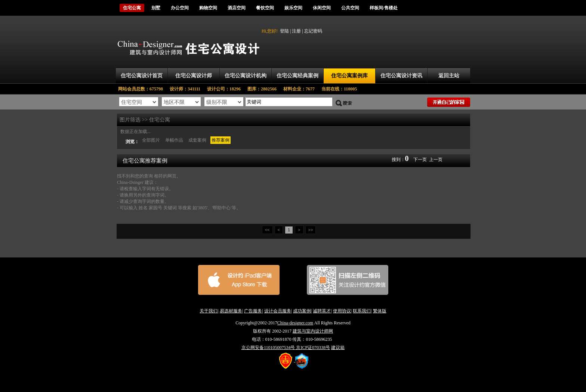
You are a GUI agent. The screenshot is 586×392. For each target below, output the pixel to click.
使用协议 (342, 311)
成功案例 (302, 311)
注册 (296, 31)
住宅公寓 (132, 8)
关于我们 (209, 311)
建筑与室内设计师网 (313, 331)
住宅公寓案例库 (349, 76)
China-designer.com (295, 323)
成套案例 (197, 140)
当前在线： (339, 89)
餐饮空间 (265, 8)
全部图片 (151, 140)
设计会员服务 (278, 311)
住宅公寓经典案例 (297, 76)
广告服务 (253, 311)
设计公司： (227, 89)
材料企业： (302, 89)
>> (311, 230)
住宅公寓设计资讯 (401, 76)
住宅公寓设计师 (194, 76)
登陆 (284, 31)
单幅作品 (174, 140)
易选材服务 (231, 311)
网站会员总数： (143, 89)
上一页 (436, 160)
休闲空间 (322, 8)
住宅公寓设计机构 (246, 76)
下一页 (420, 160)
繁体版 (380, 311)
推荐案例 (220, 140)
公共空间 (350, 8)
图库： (265, 89)
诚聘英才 (322, 311)
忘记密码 (313, 31)
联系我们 (362, 311)
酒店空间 (237, 8)
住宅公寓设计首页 (142, 76)
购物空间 (208, 8)
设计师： (188, 89)
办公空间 (180, 8)
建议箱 (338, 348)
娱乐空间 (293, 8)
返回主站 (449, 76)
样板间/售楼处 (384, 8)
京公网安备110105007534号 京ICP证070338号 (286, 348)
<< (267, 230)
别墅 (156, 8)
